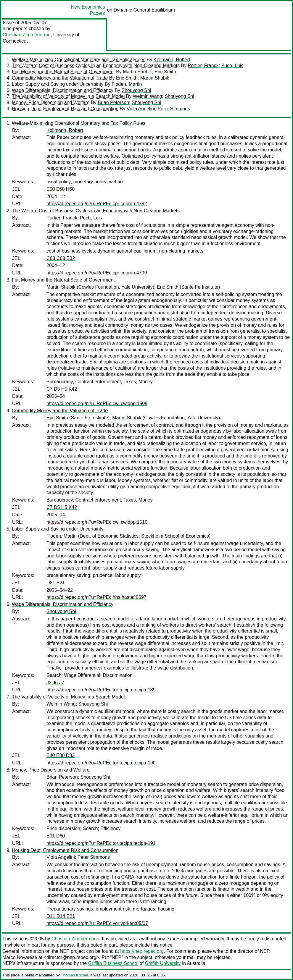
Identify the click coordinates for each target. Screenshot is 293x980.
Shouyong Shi (136, 90)
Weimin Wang (148, 96)
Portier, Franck (203, 66)
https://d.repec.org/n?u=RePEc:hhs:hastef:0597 (96, 597)
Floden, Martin (127, 84)
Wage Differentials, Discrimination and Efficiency (63, 90)
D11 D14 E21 (61, 916)
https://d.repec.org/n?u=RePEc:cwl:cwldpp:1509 (97, 404)
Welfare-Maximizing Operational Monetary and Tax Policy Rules (79, 60)
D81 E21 (56, 583)
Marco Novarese (20, 957)
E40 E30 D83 (61, 755)
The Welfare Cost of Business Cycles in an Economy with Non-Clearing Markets (96, 66)
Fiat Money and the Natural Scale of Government (63, 72)
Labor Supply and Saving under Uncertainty (58, 84)
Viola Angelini (141, 109)
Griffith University (163, 963)
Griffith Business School (113, 963)
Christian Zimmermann (27, 35)
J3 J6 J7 (55, 683)
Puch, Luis (232, 66)
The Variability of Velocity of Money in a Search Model (68, 96)
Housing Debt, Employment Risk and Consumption (65, 109)
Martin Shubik (137, 72)
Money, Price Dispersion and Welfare (51, 102)
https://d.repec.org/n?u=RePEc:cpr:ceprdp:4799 (97, 273)
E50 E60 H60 (61, 189)
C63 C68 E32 (61, 258)
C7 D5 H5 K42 (62, 389)
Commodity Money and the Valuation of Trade (60, 78)
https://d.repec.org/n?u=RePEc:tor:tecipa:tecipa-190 (101, 763)
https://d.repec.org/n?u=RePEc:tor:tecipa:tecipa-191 (101, 843)
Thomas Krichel (74, 975)
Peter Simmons (174, 109)
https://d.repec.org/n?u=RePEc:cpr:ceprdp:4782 (97, 204)
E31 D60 (56, 836)
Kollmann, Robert (172, 60)
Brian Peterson (113, 102)
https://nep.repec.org (142, 951)
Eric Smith (165, 72)
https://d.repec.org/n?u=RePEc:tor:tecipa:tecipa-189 (101, 690)
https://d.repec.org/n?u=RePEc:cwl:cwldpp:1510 (97, 522)
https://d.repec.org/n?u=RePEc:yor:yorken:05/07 (97, 923)
